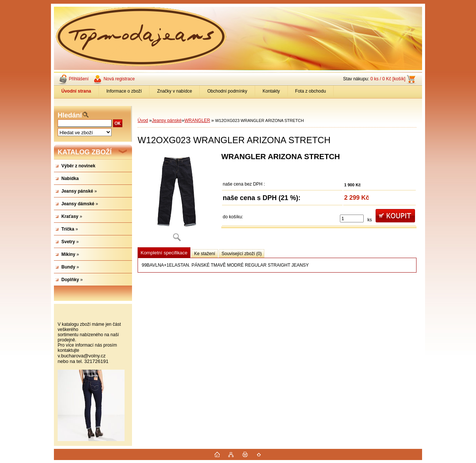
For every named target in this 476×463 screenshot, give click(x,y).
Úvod (143, 120)
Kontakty (271, 91)
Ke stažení (205, 254)
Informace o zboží (124, 91)
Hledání (70, 115)
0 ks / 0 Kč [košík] (388, 79)
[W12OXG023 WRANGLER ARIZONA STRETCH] (177, 200)
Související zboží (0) (242, 254)
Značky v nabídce (174, 91)
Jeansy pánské (167, 120)
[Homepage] (76, 91)
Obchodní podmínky (227, 91)
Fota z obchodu (311, 91)
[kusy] (352, 218)
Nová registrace (119, 79)
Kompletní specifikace (164, 253)
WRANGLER (197, 120)
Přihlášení (79, 79)
